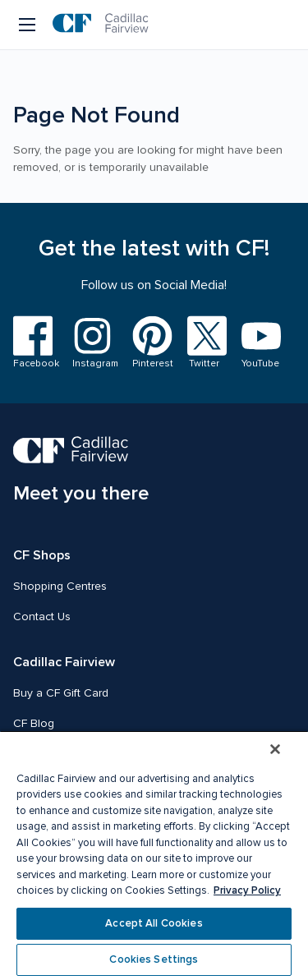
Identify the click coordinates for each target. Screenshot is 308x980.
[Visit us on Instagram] (92, 343)
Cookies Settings (154, 959)
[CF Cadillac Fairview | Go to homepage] (101, 25)
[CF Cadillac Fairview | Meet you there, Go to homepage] (81, 471)
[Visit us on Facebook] (33, 343)
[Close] (275, 749)
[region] (154, 855)
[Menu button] (28, 25)
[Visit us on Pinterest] (150, 343)
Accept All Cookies (154, 923)
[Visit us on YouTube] (258, 343)
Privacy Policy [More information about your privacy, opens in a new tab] (247, 890)
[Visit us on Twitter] (204, 343)
